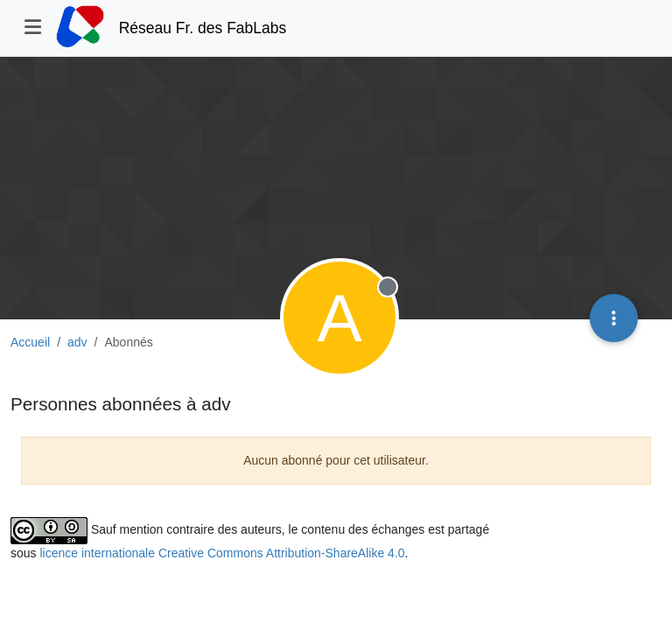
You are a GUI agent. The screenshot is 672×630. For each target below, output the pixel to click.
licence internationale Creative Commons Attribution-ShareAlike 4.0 (222, 553)
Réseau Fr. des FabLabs (203, 28)
